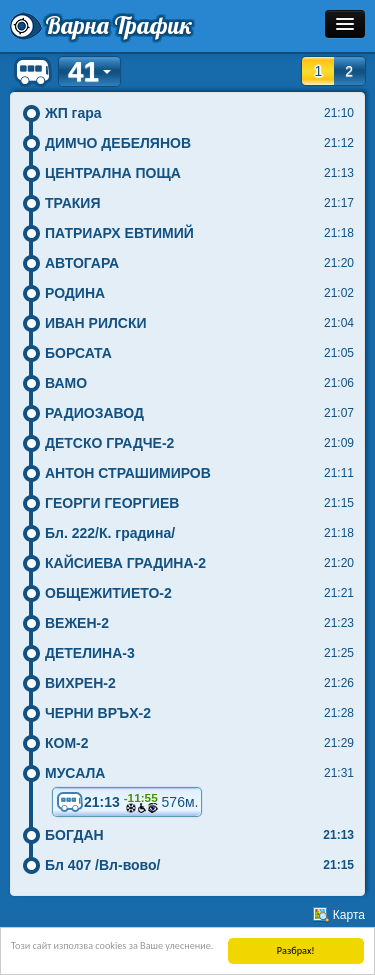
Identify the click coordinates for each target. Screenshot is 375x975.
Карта (349, 915)
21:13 (127, 802)
